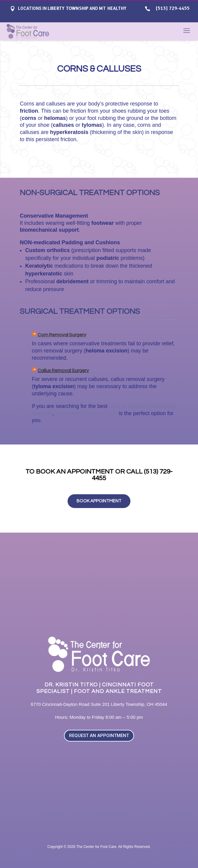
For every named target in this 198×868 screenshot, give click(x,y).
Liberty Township (68, 8)
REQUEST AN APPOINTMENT (99, 736)
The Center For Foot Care (86, 413)
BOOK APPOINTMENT (99, 501)
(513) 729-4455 (171, 8)
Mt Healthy (113, 8)
